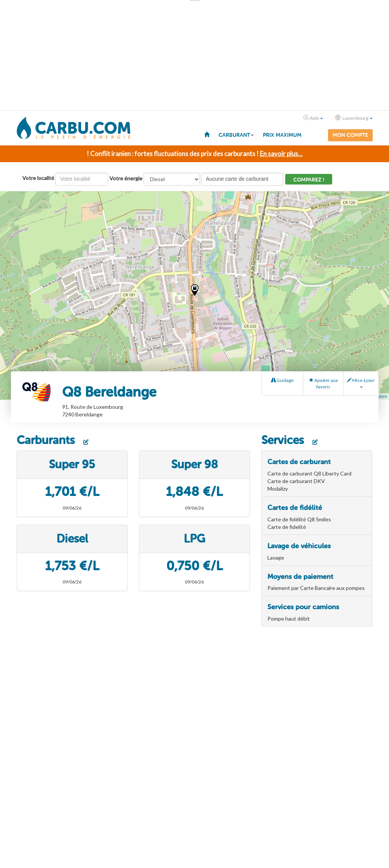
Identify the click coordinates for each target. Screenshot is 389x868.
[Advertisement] (195, 55)
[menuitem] (207, 134)
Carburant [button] (236, 135)
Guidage (282, 380)
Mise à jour (361, 383)
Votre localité (38, 178)
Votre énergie (126, 178)
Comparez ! (309, 180)
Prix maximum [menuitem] (282, 135)
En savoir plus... (281, 154)
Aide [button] (313, 118)
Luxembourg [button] (354, 118)
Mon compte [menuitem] (350, 135)
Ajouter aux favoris (323, 383)
